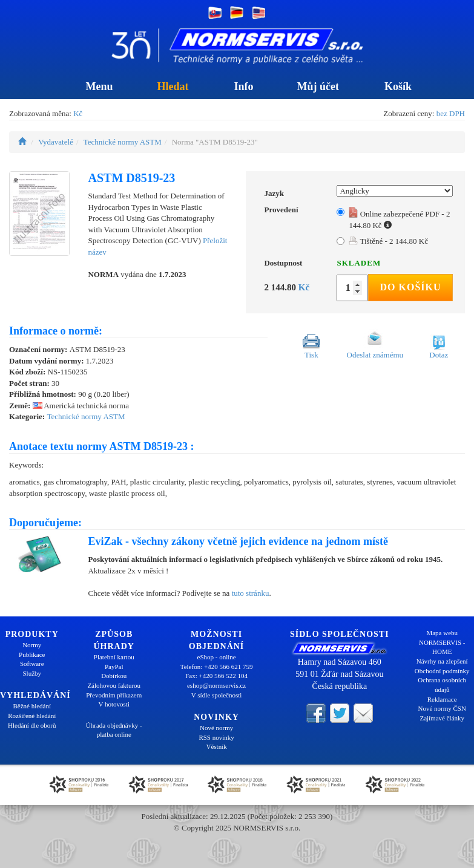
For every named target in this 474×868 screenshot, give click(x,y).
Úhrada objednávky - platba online (114, 730)
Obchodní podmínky (442, 671)
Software (32, 664)
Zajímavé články (442, 718)
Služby (32, 673)
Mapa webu (442, 633)
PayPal (114, 667)
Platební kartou (114, 657)
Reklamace (442, 699)
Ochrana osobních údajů (442, 685)
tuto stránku (251, 593)
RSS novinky (216, 737)
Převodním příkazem (114, 695)
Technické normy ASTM (123, 142)
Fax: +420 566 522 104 (216, 676)
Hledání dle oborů (32, 725)
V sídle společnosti (217, 695)
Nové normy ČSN (442, 708)
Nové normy (216, 728)
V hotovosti (114, 704)
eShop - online (217, 657)
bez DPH (451, 113)
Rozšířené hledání (32, 716)
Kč (78, 113)
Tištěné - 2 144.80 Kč (388, 241)
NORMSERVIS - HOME (442, 647)
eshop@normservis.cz (216, 685)
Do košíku (411, 287)
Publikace (32, 654)
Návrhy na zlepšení (442, 661)
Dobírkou (114, 676)
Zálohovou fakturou (114, 685)
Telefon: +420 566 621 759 (217, 667)
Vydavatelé (56, 142)
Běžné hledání (32, 706)
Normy (32, 645)
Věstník (216, 746)
